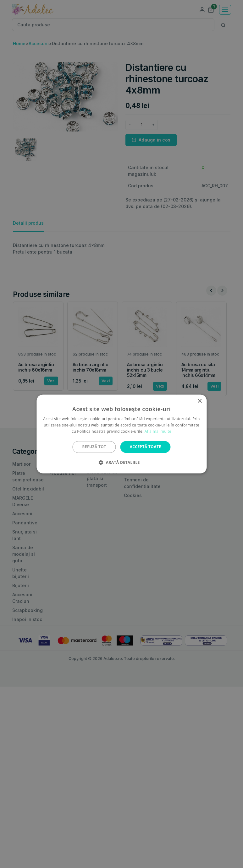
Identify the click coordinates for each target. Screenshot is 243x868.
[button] (121, 463)
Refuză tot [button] (94, 447)
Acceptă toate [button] (146, 447)
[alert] (122, 434)
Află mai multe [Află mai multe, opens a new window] (158, 431)
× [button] (199, 401)
